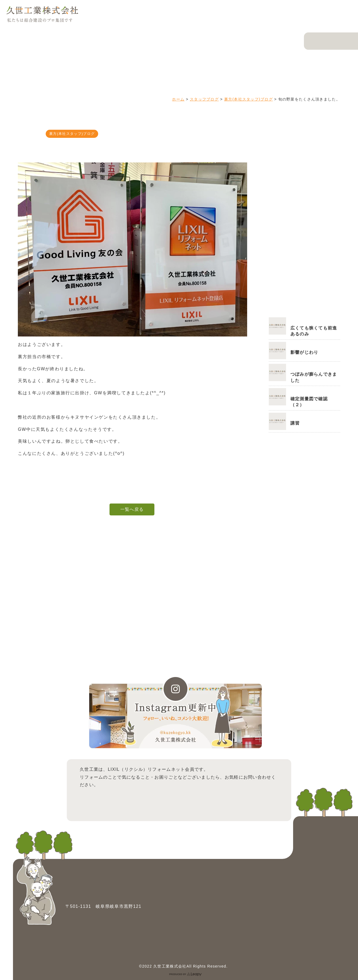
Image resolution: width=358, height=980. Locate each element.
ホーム (178, 99)
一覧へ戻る (132, 509)
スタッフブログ (204, 99)
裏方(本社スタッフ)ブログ (248, 99)
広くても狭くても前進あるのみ (314, 331)
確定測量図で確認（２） (309, 402)
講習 (295, 423)
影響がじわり (304, 352)
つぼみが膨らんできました (314, 377)
